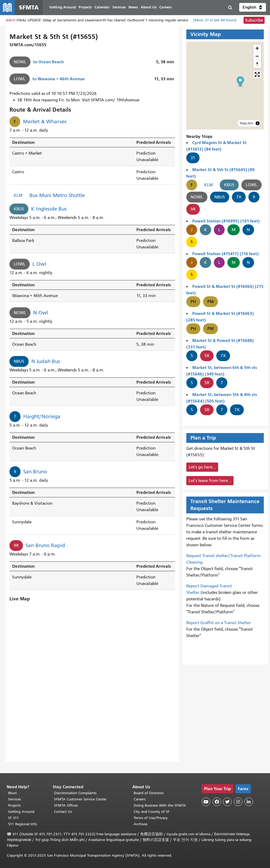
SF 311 (13, 818)
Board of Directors (149, 793)
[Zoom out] (257, 56)
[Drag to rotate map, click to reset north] (257, 64)
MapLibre (247, 124)
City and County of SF (152, 812)
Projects (14, 805)
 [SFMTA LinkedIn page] (249, 802)
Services (14, 799)
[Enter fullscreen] (257, 75)
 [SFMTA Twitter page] (227, 802)
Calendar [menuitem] (102, 7)
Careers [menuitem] (166, 7)
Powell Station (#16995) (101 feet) (226, 221)
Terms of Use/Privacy (151, 818)
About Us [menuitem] (149, 7)
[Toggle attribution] (258, 124)
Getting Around (21, 812)
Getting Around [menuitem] (63, 7)
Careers (140, 799)
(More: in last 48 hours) (215, 21)
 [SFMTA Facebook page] (217, 802)
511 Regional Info (23, 824)
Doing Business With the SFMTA (160, 805)
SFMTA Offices (66, 805)
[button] (253, 8)
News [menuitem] (134, 7)
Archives (141, 824)
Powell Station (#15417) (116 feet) (225, 254)
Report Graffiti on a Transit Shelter (219, 623)
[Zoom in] (257, 49)
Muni (12, 793)
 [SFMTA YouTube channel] (206, 802)
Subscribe (254, 21)
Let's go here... (202, 467)
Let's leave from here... (210, 481)
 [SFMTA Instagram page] (238, 802)
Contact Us (63, 812)
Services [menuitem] (119, 7)
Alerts (11, 21)
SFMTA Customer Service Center (80, 799)
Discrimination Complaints (75, 793)
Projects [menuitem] (85, 7)
